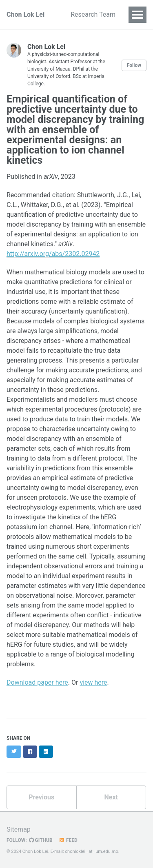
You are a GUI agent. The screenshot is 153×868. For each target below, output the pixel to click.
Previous (41, 797)
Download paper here (37, 682)
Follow (134, 65)
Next (111, 797)
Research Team (93, 14)
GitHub (41, 840)
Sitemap (19, 829)
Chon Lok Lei (25, 14)
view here (93, 682)
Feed (68, 840)
